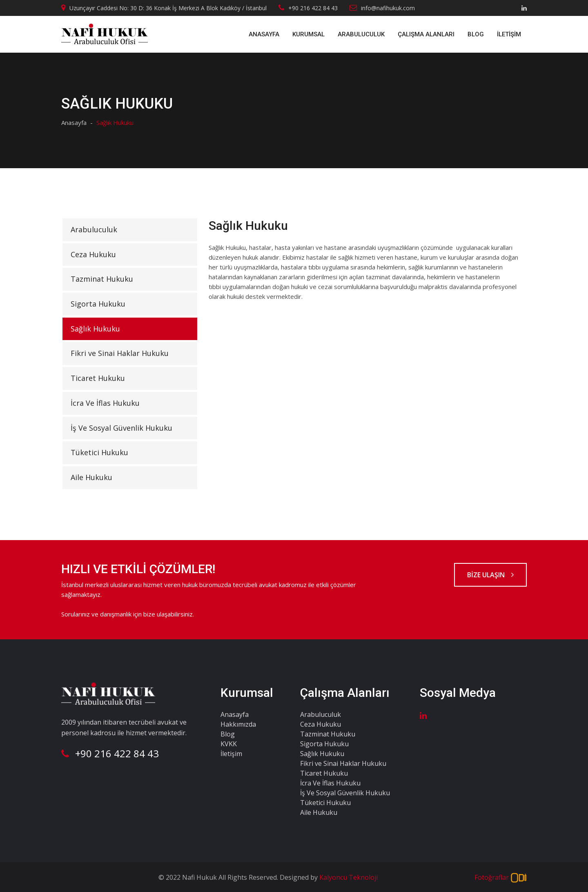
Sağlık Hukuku (95, 329)
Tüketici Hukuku (99, 452)
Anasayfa (264, 34)
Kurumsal (308, 34)
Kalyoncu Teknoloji (348, 877)
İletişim (509, 34)
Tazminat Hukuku (102, 279)
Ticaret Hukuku (98, 378)
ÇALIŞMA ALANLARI (426, 34)
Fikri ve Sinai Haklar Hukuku (120, 353)
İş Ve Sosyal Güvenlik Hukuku (121, 428)
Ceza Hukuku (93, 254)
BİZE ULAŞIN (490, 575)
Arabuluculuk (361, 34)
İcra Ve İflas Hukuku (105, 403)
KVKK (229, 744)
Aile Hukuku (91, 477)
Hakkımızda (238, 724)
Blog (476, 34)
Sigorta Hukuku (98, 304)
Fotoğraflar (501, 878)
